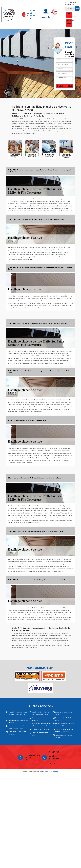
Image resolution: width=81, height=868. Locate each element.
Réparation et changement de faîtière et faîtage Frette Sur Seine (18, 714)
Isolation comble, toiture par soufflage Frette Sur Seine (41, 713)
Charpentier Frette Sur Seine (41, 729)
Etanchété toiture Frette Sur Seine (64, 713)
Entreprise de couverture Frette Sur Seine (18, 721)
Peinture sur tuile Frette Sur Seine (64, 719)
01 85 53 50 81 (31, 12)
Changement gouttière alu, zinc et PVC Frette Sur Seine (18, 727)
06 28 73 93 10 (31, 17)
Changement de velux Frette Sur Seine (17, 733)
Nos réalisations (70, 15)
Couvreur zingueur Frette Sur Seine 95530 (64, 736)
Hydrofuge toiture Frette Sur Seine (41, 734)
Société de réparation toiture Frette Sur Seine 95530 (64, 731)
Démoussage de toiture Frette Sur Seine (41, 719)
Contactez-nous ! (70, 23)
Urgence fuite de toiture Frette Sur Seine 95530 (65, 725)
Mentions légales (52, 771)
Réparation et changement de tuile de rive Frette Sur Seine (41, 725)
